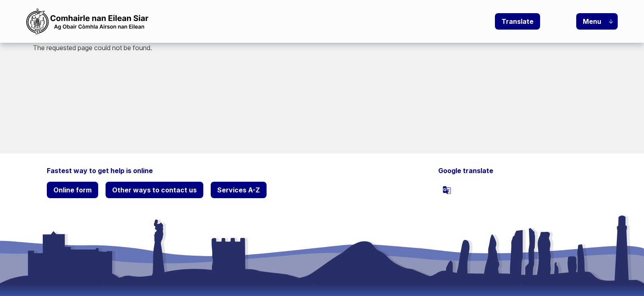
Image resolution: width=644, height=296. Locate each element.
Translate (517, 21)
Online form (72, 190)
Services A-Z (239, 190)
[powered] (447, 190)
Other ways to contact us (154, 190)
